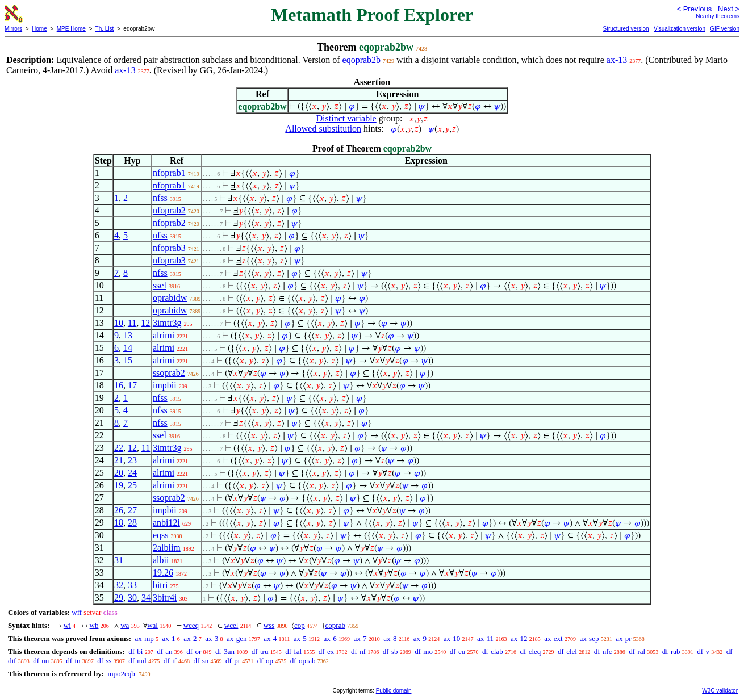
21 (119, 460)
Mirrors (13, 29)
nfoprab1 (169, 173)
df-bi (135, 651)
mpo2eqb (121, 674)
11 (132, 323)
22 (119, 448)
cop (300, 625)
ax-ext (553, 638)
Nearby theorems (718, 16)
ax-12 (519, 638)
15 (128, 360)
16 (119, 385)
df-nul (137, 661)
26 (119, 510)
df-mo (424, 651)
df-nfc (603, 651)
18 (119, 523)
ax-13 (617, 60)
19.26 (163, 573)
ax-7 (360, 638)
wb (94, 625)
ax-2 (190, 638)
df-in (73, 661)
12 (145, 323)
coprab (335, 625)
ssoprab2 (169, 373)
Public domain (394, 691)
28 (132, 523)
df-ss (104, 661)
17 (132, 385)
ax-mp (145, 638)
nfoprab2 (169, 210)
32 (119, 585)
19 (119, 485)
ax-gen (237, 638)
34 (146, 598)
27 (132, 510)
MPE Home (71, 29)
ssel (160, 285)
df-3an (225, 651)
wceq (191, 625)
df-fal (293, 651)
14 (128, 348)
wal (152, 625)
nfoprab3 (169, 248)
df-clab (493, 651)
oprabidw (170, 298)
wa (125, 625)
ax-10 (452, 638)
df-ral (637, 651)
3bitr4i (165, 598)
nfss (160, 198)
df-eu (457, 651)
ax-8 (390, 638)
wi (67, 625)
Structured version (626, 29)
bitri (160, 585)
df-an (164, 651)
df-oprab (303, 661)
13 (128, 335)
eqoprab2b (362, 60)
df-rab (671, 651)
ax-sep (589, 638)
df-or (194, 651)
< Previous (694, 9)
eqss (161, 535)
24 (132, 473)
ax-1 (169, 638)
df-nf (358, 651)
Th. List (105, 29)
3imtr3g (167, 323)
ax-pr (623, 638)
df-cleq (530, 651)
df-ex (326, 651)
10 (119, 323)
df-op (265, 661)
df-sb (390, 651)
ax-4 (270, 638)
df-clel (567, 651)
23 (132, 460)
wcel (231, 625)
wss (269, 625)
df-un (41, 661)
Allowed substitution (323, 129)
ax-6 (330, 638)
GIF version (725, 29)
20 (119, 473)
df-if (170, 661)
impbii (165, 385)
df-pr (233, 661)
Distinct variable (346, 118)
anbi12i (166, 523)
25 (132, 485)
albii (161, 560)
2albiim (167, 548)
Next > (729, 9)
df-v (703, 651)
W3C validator (720, 691)
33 (132, 585)
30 (132, 598)
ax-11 (485, 638)
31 (119, 560)
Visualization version (680, 29)
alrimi (164, 335)
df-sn (201, 661)
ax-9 (420, 638)
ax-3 (212, 638)
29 (119, 598)
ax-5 (300, 638)
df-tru (260, 651)
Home (39, 29)
